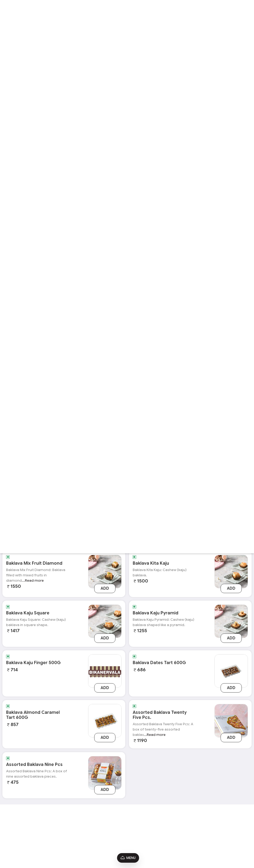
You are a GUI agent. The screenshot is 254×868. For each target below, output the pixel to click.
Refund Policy (15, 842)
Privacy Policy (15, 827)
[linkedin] (229, 829)
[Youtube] (238, 821)
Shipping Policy (16, 850)
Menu (128, 858)
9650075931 (165, 834)
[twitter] (220, 829)
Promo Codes (16, 835)
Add (105, 588)
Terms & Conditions (20, 819)
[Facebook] (220, 821)
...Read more (33, 580)
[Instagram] (229, 821)
